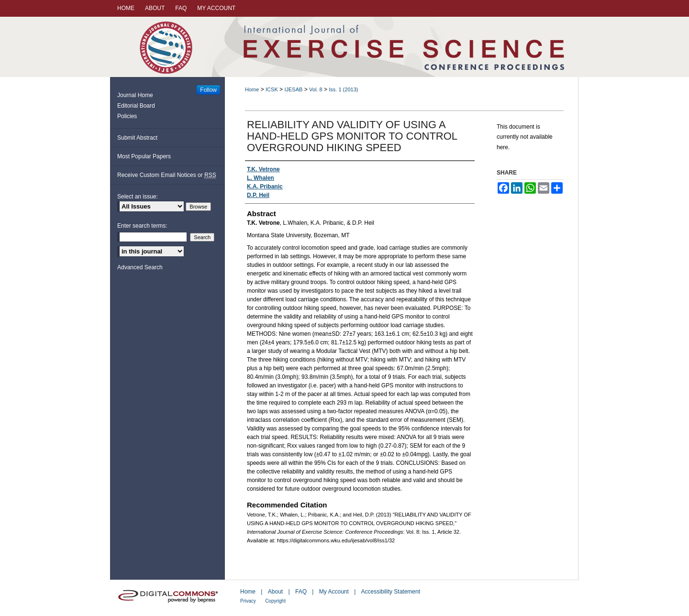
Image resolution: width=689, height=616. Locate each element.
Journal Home (135, 95)
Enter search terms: (142, 226)
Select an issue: (138, 197)
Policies (127, 116)
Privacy (248, 601)
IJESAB (293, 89)
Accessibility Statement (391, 592)
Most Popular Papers (144, 156)
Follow (208, 90)
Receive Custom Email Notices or (167, 175)
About (275, 592)
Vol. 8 (316, 89)
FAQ (301, 592)
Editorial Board (136, 106)
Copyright (275, 601)
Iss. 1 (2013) (343, 89)
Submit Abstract (137, 138)
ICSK (272, 89)
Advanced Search (140, 267)
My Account (334, 592)
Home (252, 89)
